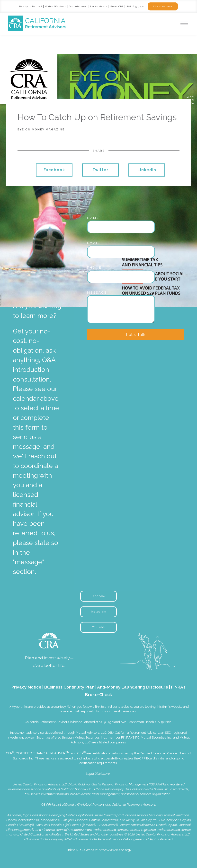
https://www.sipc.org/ (115, 850)
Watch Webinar (56, 6)
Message (97, 293)
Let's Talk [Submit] (136, 335)
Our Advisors (78, 6)
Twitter (100, 170)
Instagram (99, 612)
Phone (94, 268)
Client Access (163, 6)
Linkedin (147, 170)
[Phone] (121, 277)
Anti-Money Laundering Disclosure (133, 687)
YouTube (98, 627)
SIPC (136, 737)
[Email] (121, 252)
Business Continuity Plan (69, 687)
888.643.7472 (136, 6)
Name (93, 218)
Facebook (54, 170)
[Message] (121, 309)
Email (94, 243)
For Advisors (99, 6)
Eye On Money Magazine (41, 129)
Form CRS (117, 6)
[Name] (121, 227)
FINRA (126, 737)
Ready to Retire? (30, 6)
